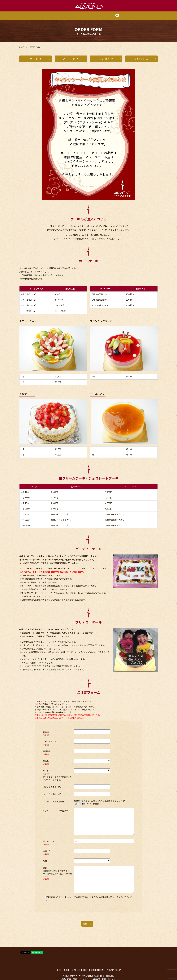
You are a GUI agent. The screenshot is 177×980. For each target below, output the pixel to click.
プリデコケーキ (106, 56)
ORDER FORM (108, 14)
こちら (98, 798)
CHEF (94, 14)
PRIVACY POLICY (114, 967)
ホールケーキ (36, 56)
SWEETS (82, 14)
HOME (58, 14)
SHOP (69, 14)
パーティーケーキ (71, 56)
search (123, 14)
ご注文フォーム (141, 56)
